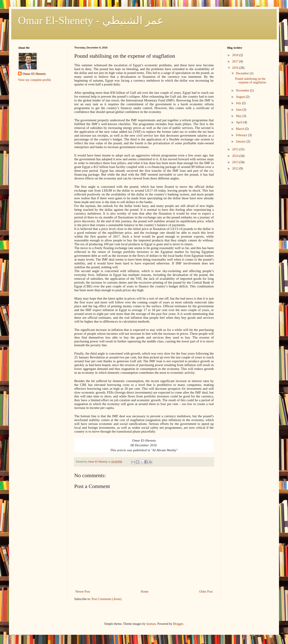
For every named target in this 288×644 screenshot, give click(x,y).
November (243, 91)
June (239, 110)
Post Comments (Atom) (107, 599)
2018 (236, 55)
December (243, 73)
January (241, 141)
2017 (236, 61)
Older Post (206, 592)
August (241, 97)
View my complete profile (35, 80)
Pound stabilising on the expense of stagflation (251, 81)
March (240, 129)
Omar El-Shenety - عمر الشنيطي (91, 20)
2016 (236, 68)
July (239, 103)
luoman (151, 624)
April (240, 122)
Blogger (178, 624)
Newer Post (83, 592)
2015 (236, 149)
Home (145, 592)
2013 (236, 162)
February (242, 135)
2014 (236, 156)
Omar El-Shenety (34, 74)
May (239, 116)
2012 (236, 168)
